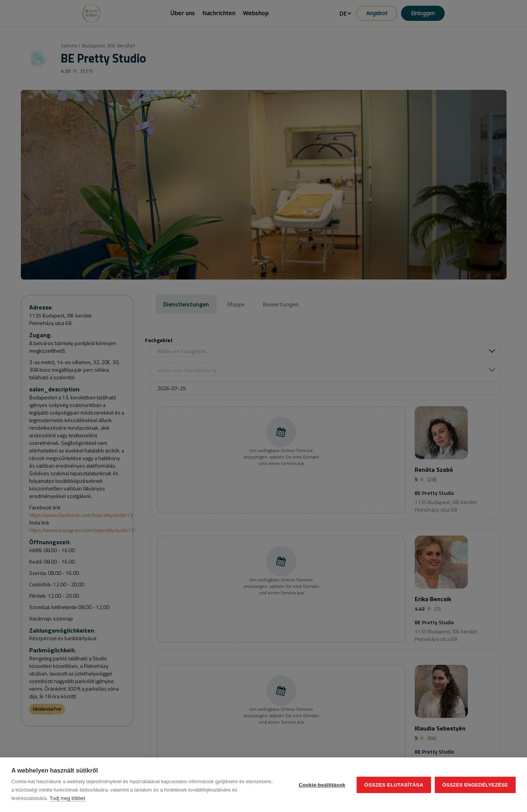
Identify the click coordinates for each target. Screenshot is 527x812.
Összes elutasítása (394, 785)
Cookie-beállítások (322, 785)
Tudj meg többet (67, 798)
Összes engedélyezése (475, 785)
